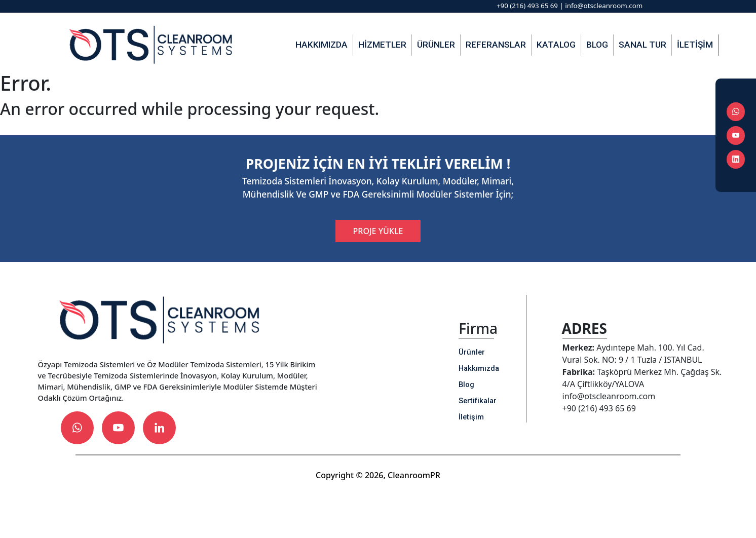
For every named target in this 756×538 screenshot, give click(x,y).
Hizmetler (382, 45)
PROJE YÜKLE (378, 231)
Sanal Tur (642, 45)
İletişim (695, 45)
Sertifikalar (478, 401)
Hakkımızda (322, 45)
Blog (597, 45)
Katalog (556, 45)
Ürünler (436, 45)
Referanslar (496, 45)
